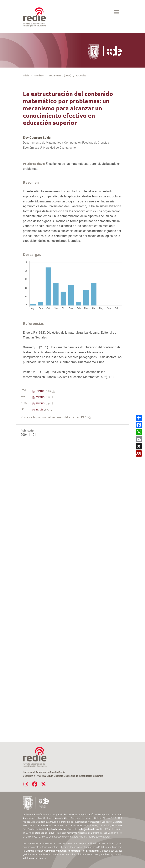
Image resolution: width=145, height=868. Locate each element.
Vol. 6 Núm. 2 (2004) (60, 76)
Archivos (39, 76)
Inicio (26, 76)
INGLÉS (43, 410)
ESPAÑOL (45, 391)
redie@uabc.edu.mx (89, 829)
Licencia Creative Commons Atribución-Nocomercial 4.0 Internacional (62, 851)
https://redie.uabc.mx (56, 829)
